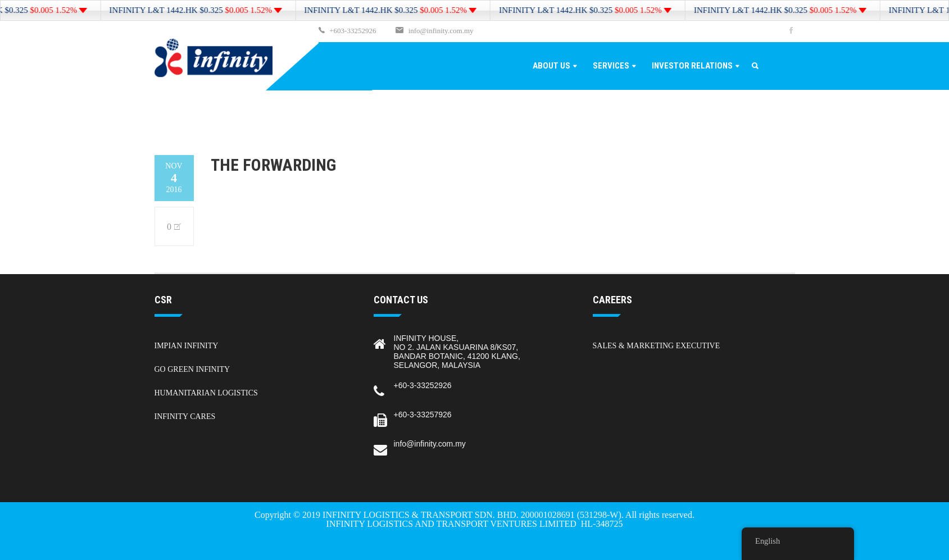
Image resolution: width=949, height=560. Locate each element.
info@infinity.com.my (441, 31)
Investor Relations (692, 66)
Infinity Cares (185, 416)
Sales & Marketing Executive (657, 346)
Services (611, 66)
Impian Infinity (187, 346)
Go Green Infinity (192, 369)
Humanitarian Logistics (206, 393)
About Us (551, 66)
